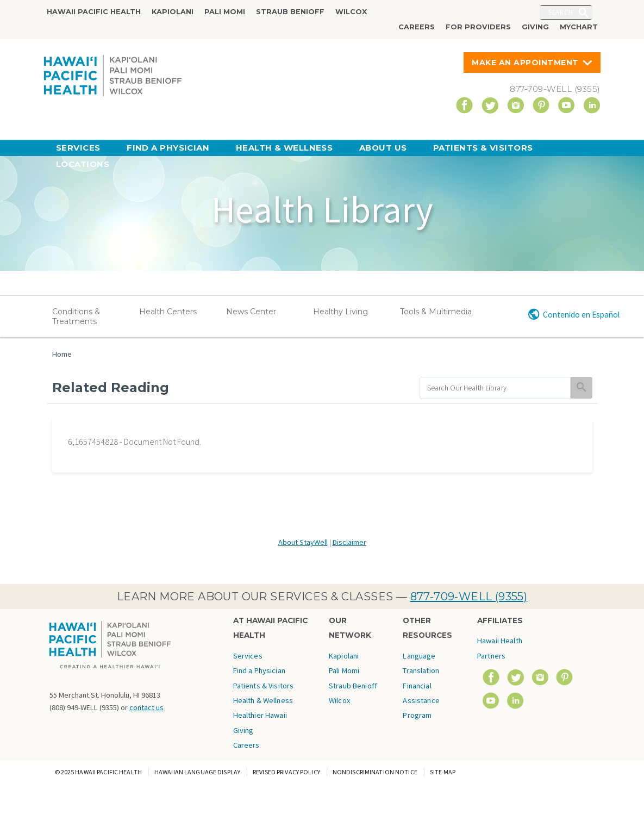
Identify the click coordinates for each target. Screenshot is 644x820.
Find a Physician (168, 148)
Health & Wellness (285, 148)
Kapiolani (173, 12)
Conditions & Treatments (76, 316)
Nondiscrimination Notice (375, 772)
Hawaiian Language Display (197, 772)
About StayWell (303, 542)
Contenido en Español (581, 315)
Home (62, 354)
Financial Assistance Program (421, 701)
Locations (83, 164)
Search (561, 12)
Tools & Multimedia (436, 312)
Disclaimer (349, 542)
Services (78, 148)
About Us (383, 148)
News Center (251, 312)
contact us (146, 707)
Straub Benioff (290, 12)
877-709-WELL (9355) (469, 597)
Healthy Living (340, 312)
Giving (535, 27)
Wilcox (351, 12)
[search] (495, 388)
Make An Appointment (525, 63)
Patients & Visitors (483, 148)
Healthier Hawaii (260, 715)
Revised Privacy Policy (286, 772)
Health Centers (168, 312)
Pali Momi (225, 12)
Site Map (443, 772)
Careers (417, 27)
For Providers (478, 27)
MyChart (579, 27)
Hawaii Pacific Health (94, 12)
